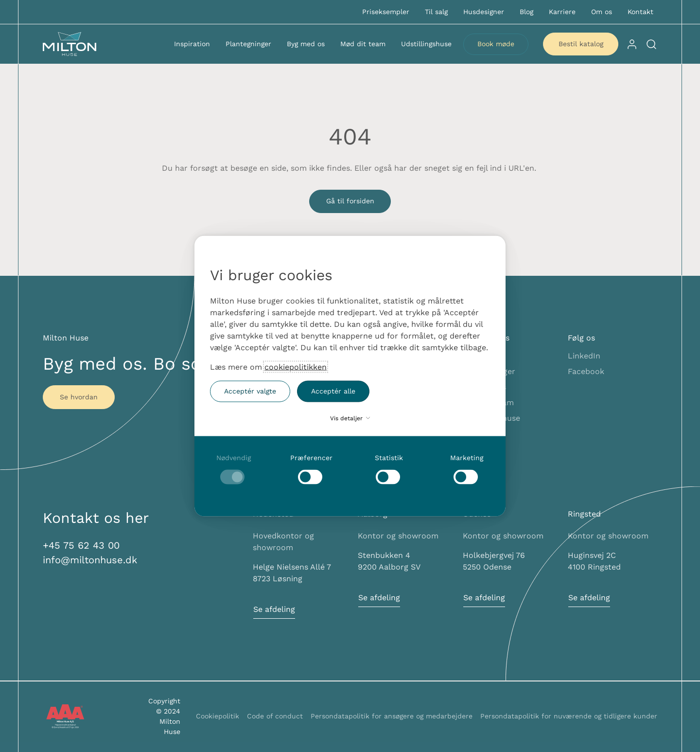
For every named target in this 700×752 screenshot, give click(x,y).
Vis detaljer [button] (350, 418)
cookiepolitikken (296, 367)
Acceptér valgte (250, 391)
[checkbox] (233, 469)
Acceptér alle (333, 391)
